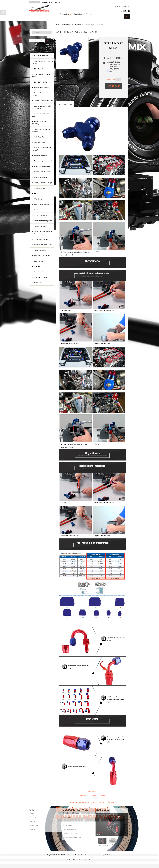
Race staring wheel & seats (43, 162)
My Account (67, 825)
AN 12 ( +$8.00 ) (114, 62)
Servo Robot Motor (43, 215)
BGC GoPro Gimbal (43, 82)
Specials (35, 2)
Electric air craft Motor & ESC (42, 115)
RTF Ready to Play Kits (43, 167)
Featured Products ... (41, 277)
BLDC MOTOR (115, 844)
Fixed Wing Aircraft (43, 226)
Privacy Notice (77, 860)
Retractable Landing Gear (43, 222)
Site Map (69, 860)
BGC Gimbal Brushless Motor (42, 76)
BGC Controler (43, 69)
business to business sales (43, 246)
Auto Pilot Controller (43, 57)
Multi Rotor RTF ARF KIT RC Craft (42, 149)
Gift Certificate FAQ (70, 829)
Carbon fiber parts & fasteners (42, 94)
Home (58, 25)
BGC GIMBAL (104, 845)
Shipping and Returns (71, 813)
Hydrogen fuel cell (43, 250)
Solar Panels (43, 261)
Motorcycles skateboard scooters (42, 131)
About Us (66, 821)
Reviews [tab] (92, 104)
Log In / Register (122, 6)
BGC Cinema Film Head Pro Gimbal (43, 63)
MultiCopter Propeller (43, 157)
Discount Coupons (70, 833)
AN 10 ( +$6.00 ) (114, 64)
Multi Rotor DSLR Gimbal (43, 257)
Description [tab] (65, 104)
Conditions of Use (87, 860)
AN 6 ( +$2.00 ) (114, 69)
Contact (89, 14)
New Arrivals (34, 825)
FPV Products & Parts (43, 205)
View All (32, 829)
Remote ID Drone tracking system (42, 233)
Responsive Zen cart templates (93, 855)
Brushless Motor (43, 188)
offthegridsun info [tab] (112, 104)
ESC (43, 194)
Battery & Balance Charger (43, 184)
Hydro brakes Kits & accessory (72, 25)
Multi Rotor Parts (43, 142)
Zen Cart (81, 855)
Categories (64, 14)
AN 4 (110, 71)
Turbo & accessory (43, 177)
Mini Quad (43, 210)
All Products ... (39, 283)
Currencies (38, 26)
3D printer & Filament (43, 240)
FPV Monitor (43, 199)
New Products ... (40, 272)
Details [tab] (80, 104)
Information (77, 14)
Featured (33, 817)
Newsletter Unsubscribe (72, 837)
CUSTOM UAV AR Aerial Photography (42, 107)
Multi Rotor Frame (43, 137)
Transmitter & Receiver (43, 173)
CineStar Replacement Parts (44, 102)
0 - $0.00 (124, 11)
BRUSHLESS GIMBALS (43, 88)
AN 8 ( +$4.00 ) (114, 67)
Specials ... (38, 266)
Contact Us (67, 817)
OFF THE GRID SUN (64, 855)
